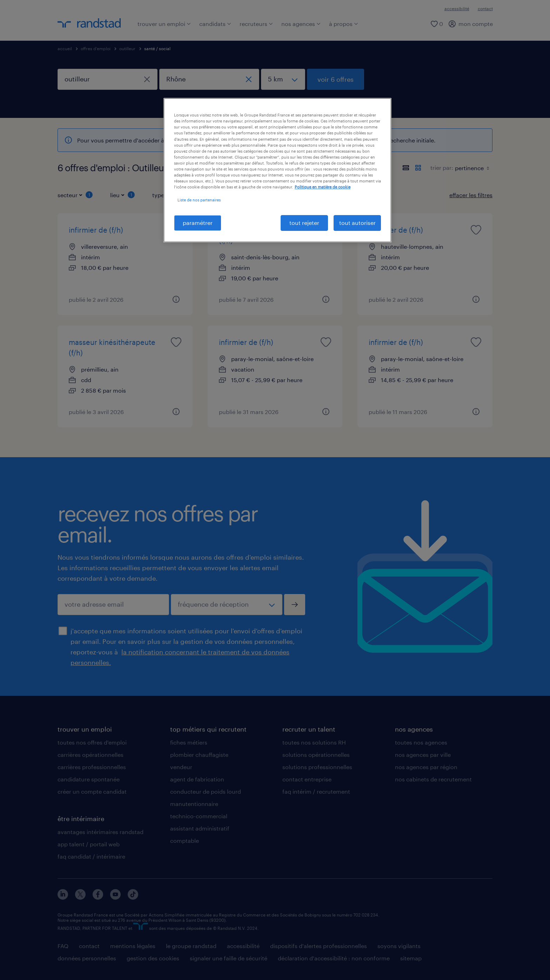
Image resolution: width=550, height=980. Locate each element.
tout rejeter (304, 223)
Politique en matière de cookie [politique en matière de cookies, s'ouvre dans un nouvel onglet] (323, 187)
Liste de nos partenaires (199, 200)
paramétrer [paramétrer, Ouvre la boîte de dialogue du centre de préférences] (198, 223)
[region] (277, 170)
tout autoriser (357, 223)
